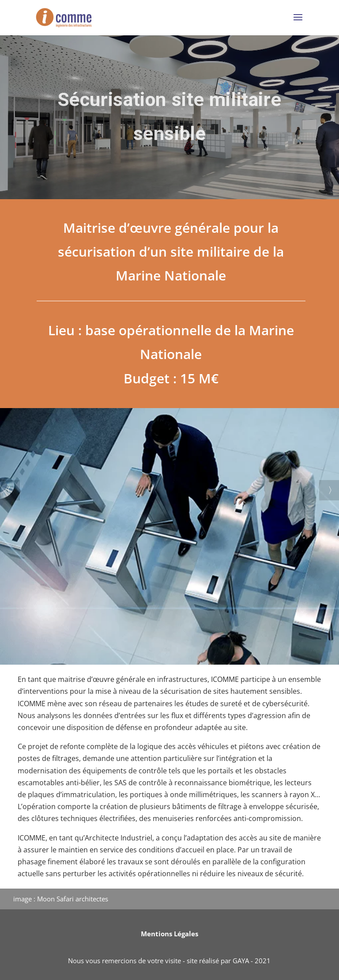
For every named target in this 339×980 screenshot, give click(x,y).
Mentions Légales (169, 934)
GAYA (241, 961)
